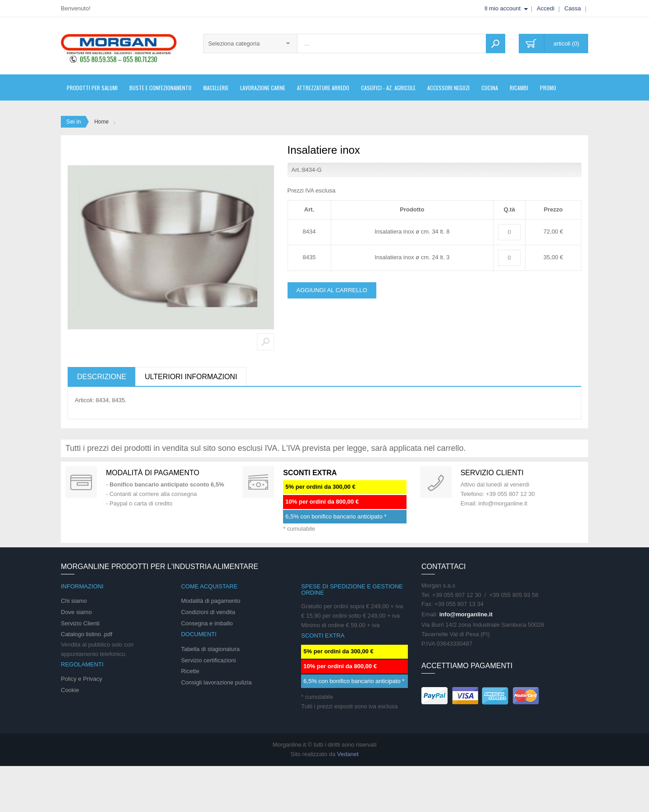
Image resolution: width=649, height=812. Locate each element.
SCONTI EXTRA (310, 473)
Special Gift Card (81, 482)
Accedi (546, 8)
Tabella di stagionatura (210, 649)
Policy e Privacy (82, 679)
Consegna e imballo (207, 623)
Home (101, 122)
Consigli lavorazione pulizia (217, 682)
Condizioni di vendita (208, 612)
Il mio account (503, 8)
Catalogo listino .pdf (87, 634)
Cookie (70, 690)
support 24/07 (436, 482)
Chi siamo (74, 601)
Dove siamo (76, 612)
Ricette (190, 671)
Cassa (573, 8)
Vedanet (348, 754)
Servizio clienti (492, 473)
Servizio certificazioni (208, 660)
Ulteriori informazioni (191, 377)
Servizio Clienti (80, 623)
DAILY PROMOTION (258, 482)
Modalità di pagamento (153, 473)
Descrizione (102, 377)
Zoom (265, 342)
